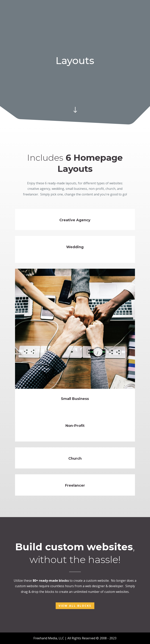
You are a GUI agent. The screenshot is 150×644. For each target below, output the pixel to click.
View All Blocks (75, 606)
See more (24, 227)
